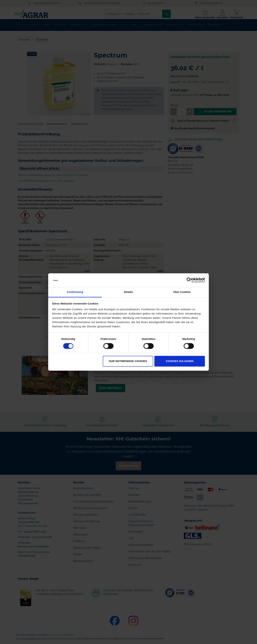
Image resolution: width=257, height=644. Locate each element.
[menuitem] (28, 28)
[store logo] (35, 14)
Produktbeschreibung (30, 127)
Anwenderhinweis (57, 127)
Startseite (24, 43)
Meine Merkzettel (201, 17)
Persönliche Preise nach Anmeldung (102, 3)
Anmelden (219, 17)
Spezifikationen (80, 127)
